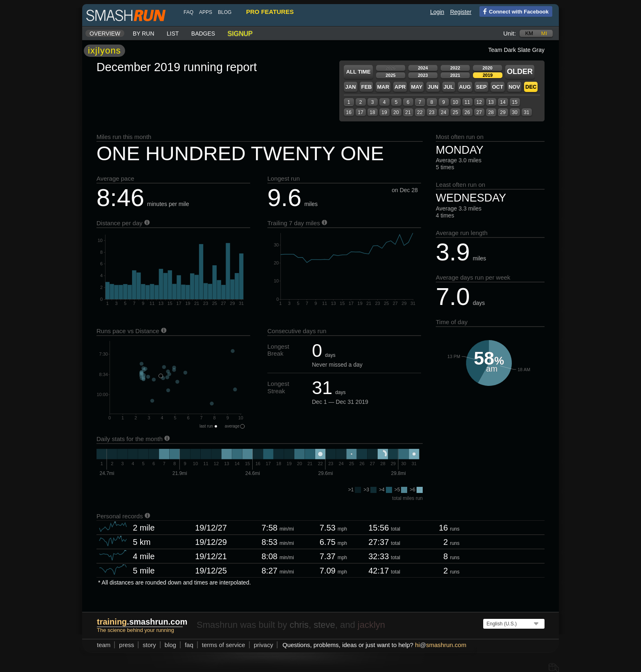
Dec (531, 87)
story (149, 645)
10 (455, 102)
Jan (350, 87)
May (417, 87)
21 (408, 112)
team (104, 645)
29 (503, 112)
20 (396, 112)
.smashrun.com (142, 622)
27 (479, 112)
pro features (270, 12)
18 (372, 112)
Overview (105, 34)
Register (461, 12)
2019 (488, 75)
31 (526, 112)
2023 (423, 75)
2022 (455, 68)
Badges (203, 34)
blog (225, 12)
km (529, 33)
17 (360, 112)
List (173, 34)
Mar (383, 87)
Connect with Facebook (514, 11)
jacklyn (371, 625)
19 (384, 112)
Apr (400, 87)
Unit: (510, 33)
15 (514, 102)
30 (514, 112)
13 (491, 102)
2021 (455, 75)
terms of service (224, 645)
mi (544, 33)
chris (299, 625)
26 (467, 112)
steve (324, 625)
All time (359, 72)
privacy (264, 645)
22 (420, 112)
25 (455, 112)
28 (491, 112)
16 (349, 112)
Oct (497, 87)
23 (431, 112)
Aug (465, 87)
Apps (206, 12)
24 (443, 112)
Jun (433, 87)
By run (144, 34)
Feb (366, 87)
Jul (449, 87)
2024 (423, 68)
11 (467, 102)
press (127, 645)
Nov (514, 87)
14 (503, 102)
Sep (481, 87)
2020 (487, 68)
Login (437, 12)
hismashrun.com (440, 645)
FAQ (188, 12)
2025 (390, 75)
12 (479, 102)
